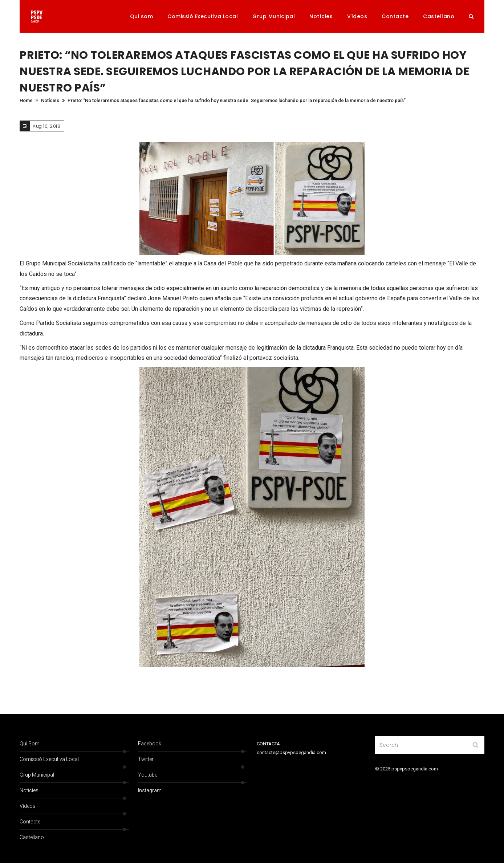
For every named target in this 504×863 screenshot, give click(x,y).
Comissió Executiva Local (203, 16)
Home (26, 100)
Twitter (146, 759)
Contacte (395, 16)
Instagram (150, 790)
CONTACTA (268, 744)
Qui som (142, 16)
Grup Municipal (274, 16)
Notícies (321, 16)
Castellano (439, 16)
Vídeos (357, 16)
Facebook (150, 744)
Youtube (148, 775)
